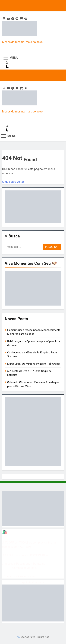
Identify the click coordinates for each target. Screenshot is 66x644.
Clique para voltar (13, 182)
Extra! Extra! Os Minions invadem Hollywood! (34, 364)
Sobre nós (43, 637)
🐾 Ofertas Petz (26, 637)
